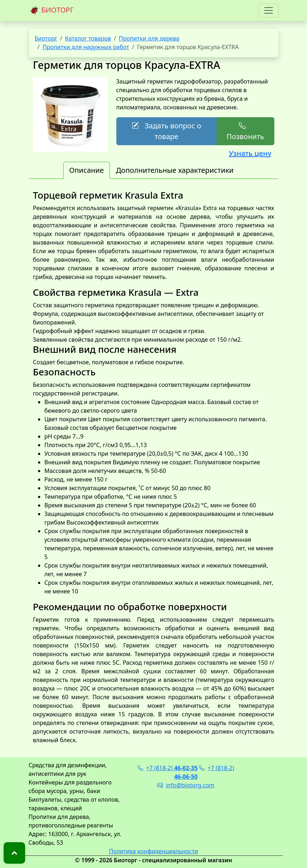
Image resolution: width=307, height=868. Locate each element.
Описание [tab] (87, 170)
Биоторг (46, 38)
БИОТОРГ (51, 10)
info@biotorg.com (186, 785)
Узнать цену (250, 153)
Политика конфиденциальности (153, 851)
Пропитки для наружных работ (86, 47)
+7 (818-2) (168, 768)
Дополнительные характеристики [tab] (175, 170)
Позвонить (245, 131)
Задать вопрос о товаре (166, 131)
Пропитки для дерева (149, 38)
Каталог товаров (88, 38)
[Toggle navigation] (269, 10)
